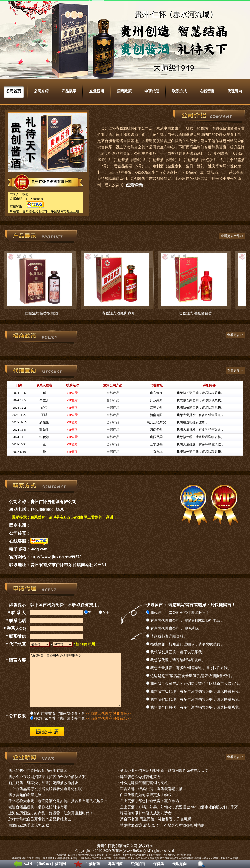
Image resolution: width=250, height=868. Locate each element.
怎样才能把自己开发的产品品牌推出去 (40, 819)
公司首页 (14, 91)
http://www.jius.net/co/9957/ (55, 557)
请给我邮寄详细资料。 (167, 636)
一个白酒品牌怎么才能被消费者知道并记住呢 (45, 789)
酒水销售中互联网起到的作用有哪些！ (40, 771)
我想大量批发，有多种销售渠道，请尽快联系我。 (189, 668)
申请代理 (152, 91)
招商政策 (124, 91)
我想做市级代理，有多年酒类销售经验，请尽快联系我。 (194, 692)
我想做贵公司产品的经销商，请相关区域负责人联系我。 (194, 684)
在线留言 (207, 91)
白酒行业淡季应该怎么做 (29, 825)
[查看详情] (135, 185)
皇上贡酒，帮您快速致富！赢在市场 (149, 801)
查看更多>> (235, 335)
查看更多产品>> (232, 236)
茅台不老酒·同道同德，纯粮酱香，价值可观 (156, 819)
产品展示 (69, 91)
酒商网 (117, 851)
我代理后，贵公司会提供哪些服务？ (178, 613)
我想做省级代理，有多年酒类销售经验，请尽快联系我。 (194, 699)
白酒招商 (93, 864)
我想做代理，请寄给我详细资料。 (176, 660)
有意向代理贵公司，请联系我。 (174, 628)
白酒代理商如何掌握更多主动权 (146, 795)
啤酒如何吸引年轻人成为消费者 (146, 813)
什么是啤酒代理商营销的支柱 (144, 783)
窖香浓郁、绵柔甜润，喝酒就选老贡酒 (151, 789)
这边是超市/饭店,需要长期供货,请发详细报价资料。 (190, 676)
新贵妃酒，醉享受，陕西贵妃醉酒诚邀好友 (43, 783)
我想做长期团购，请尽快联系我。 (176, 652)
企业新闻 (97, 91)
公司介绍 (41, 91)
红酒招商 (138, 864)
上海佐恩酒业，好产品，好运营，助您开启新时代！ (51, 813)
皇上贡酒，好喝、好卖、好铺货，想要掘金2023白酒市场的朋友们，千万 (179, 807)
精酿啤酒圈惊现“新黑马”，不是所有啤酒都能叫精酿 (162, 825)
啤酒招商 (115, 864)
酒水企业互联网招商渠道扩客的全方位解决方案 (47, 777)
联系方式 (179, 91)
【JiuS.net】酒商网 (50, 864)
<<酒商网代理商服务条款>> (109, 714)
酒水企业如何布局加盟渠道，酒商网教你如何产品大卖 (164, 771)
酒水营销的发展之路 (25, 795)
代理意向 (179, 864)
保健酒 (159, 864)
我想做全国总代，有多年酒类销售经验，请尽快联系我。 (194, 707)
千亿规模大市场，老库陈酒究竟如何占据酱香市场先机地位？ (58, 801)
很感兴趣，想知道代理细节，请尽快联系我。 (185, 644)
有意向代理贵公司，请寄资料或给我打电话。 (185, 621)
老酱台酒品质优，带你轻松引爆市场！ (40, 807)
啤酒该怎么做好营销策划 (140, 777)
